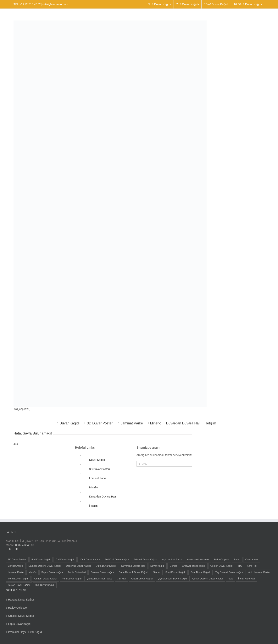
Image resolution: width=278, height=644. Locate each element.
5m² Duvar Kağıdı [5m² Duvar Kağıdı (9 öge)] (41, 560)
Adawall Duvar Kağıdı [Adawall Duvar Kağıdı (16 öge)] (145, 560)
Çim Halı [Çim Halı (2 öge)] (122, 579)
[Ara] (139, 464)
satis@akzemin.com (55, 4)
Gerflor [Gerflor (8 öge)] (173, 566)
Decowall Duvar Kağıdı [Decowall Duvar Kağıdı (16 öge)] (78, 566)
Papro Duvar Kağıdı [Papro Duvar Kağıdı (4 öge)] (52, 572)
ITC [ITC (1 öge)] (240, 566)
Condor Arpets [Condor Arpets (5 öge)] (16, 566)
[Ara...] (164, 464)
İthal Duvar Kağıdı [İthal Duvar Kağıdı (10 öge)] (45, 585)
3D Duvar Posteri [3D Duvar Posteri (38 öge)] (17, 560)
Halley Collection (18, 608)
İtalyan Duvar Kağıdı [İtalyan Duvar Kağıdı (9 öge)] (19, 585)
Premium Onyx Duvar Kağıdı (25, 632)
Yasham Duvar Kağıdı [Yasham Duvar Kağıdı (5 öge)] (45, 579)
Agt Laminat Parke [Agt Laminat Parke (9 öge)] (172, 560)
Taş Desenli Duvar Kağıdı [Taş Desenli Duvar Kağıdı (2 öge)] (229, 572)
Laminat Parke (98, 478)
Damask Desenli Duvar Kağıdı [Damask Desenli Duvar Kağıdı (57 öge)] (45, 566)
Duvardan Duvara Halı (103, 497)
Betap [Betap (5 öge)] (237, 560)
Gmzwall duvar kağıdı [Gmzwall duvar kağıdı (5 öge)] (194, 566)
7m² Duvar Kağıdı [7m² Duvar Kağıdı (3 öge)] (65, 560)
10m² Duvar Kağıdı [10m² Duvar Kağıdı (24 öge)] (90, 560)
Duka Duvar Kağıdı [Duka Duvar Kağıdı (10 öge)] (106, 566)
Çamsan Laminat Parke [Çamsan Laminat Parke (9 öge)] (99, 579)
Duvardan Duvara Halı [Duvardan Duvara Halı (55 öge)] (133, 566)
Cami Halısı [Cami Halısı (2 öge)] (252, 560)
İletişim (93, 506)
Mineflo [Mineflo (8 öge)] (33, 572)
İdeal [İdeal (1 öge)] (231, 579)
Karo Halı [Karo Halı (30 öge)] (252, 566)
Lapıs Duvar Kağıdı (20, 624)
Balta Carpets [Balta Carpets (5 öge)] (222, 560)
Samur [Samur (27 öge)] (157, 572)
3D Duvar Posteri (100, 469)
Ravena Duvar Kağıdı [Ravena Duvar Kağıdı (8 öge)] (102, 572)
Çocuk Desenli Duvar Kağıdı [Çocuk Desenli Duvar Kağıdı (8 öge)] (208, 579)
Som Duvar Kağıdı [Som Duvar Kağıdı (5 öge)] (200, 572)
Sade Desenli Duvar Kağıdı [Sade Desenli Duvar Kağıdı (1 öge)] (134, 572)
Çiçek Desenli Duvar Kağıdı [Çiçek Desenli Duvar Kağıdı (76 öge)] (173, 579)
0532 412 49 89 (25, 545)
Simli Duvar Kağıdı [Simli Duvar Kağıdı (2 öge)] (175, 572)
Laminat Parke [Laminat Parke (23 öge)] (16, 572)
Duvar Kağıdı (97, 460)
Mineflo (94, 487)
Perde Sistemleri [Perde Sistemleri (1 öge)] (77, 572)
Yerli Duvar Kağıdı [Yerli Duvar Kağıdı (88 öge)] (72, 579)
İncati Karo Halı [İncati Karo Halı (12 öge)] (247, 579)
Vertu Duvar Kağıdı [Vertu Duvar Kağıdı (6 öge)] (18, 579)
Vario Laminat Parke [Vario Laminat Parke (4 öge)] (259, 572)
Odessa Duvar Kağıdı (21, 616)
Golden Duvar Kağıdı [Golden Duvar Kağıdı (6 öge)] (222, 566)
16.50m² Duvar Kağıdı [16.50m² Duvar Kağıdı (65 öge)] (117, 560)
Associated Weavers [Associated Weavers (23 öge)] (198, 560)
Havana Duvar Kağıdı (21, 600)
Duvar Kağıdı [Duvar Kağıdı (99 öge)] (158, 566)
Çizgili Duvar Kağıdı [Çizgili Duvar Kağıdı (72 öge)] (142, 579)
